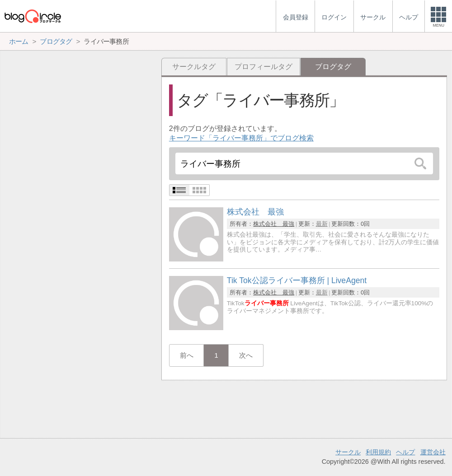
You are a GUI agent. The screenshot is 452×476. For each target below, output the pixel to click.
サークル (348, 452)
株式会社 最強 (274, 224)
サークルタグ (194, 67)
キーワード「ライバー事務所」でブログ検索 (241, 138)
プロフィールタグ (264, 67)
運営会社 (433, 452)
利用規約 (378, 452)
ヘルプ (405, 452)
